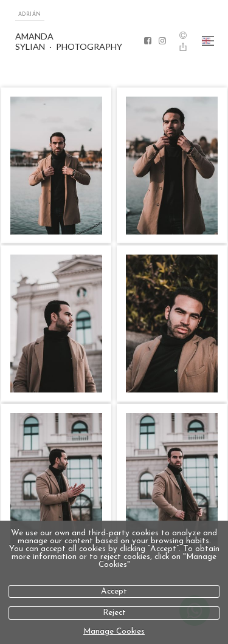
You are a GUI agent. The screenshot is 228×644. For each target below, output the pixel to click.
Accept (114, 591)
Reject (114, 613)
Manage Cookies (114, 632)
